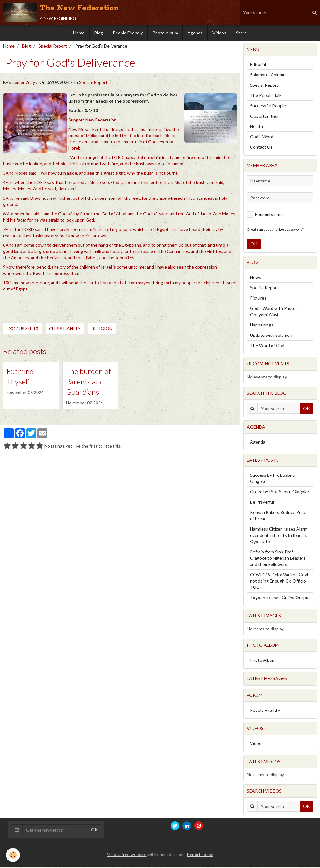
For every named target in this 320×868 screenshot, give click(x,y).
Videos (220, 33)
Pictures (258, 299)
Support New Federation (92, 121)
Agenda (195, 33)
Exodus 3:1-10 (22, 329)
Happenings (262, 326)
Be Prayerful (262, 503)
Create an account (262, 230)
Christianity (65, 329)
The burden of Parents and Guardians (88, 382)
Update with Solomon (271, 336)
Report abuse (200, 855)
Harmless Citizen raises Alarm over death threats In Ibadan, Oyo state (279, 536)
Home (79, 33)
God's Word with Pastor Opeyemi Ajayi (274, 312)
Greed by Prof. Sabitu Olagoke (280, 493)
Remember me (265, 215)
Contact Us (261, 148)
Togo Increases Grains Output (280, 598)
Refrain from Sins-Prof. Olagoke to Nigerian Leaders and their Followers (278, 559)
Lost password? (291, 230)
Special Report (53, 47)
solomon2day (22, 83)
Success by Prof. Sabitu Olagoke (273, 479)
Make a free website (127, 855)
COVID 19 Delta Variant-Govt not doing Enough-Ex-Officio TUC (279, 582)
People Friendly (128, 33)
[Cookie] (13, 855)
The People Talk (266, 96)
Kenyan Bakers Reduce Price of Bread (278, 516)
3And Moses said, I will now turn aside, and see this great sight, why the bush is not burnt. (91, 174)
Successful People (268, 107)
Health (257, 127)
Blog (99, 33)
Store (242, 33)
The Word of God (267, 346)
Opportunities (264, 117)
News (256, 278)
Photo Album (165, 33)
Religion (102, 329)
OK (254, 245)
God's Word (262, 138)
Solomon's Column (268, 76)
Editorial (258, 65)
